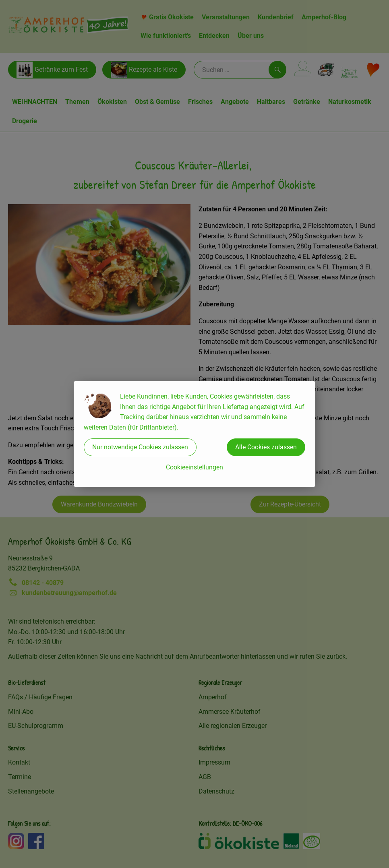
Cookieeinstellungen (194, 467)
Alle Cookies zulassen (266, 447)
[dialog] (194, 434)
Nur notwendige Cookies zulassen (140, 447)
